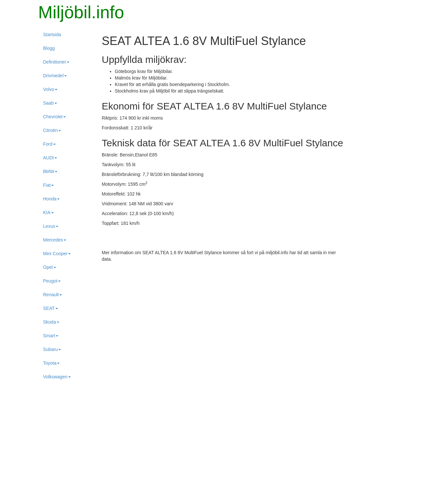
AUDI (50, 158)
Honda (51, 199)
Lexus (51, 226)
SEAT (51, 308)
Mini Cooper (57, 254)
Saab (50, 103)
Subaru (52, 349)
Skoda (51, 322)
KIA (48, 212)
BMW (50, 171)
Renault (52, 295)
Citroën (52, 130)
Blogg (49, 48)
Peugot (52, 281)
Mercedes (55, 240)
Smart (51, 336)
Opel (50, 267)
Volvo (50, 89)
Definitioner (56, 62)
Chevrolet (54, 117)
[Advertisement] (224, 314)
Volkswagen (57, 377)
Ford (49, 144)
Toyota (51, 363)
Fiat (48, 185)
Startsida (52, 35)
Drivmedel (55, 76)
